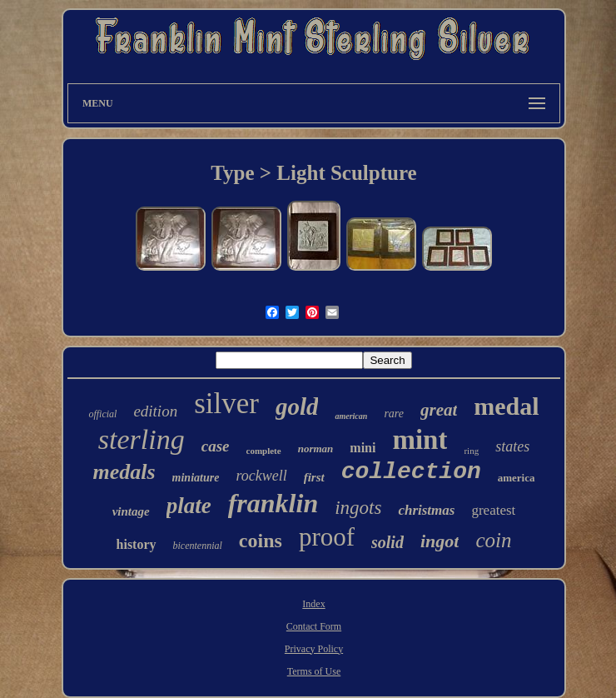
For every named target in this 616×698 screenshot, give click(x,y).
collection (411, 472)
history (137, 544)
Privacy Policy (314, 649)
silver (226, 404)
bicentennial (198, 546)
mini (363, 448)
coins (261, 541)
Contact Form (314, 626)
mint (420, 440)
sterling (142, 439)
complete (264, 451)
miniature (196, 478)
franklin (273, 503)
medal (506, 406)
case (216, 446)
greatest (493, 510)
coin (493, 540)
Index (313, 604)
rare (394, 414)
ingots (358, 508)
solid (387, 542)
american (351, 416)
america (517, 478)
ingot (440, 541)
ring (471, 451)
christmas (426, 510)
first (314, 477)
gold (297, 406)
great (439, 410)
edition (155, 411)
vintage (131, 511)
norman (316, 449)
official (102, 414)
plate (189, 506)
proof (327, 537)
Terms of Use (314, 671)
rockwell (261, 476)
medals (124, 472)
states (512, 446)
